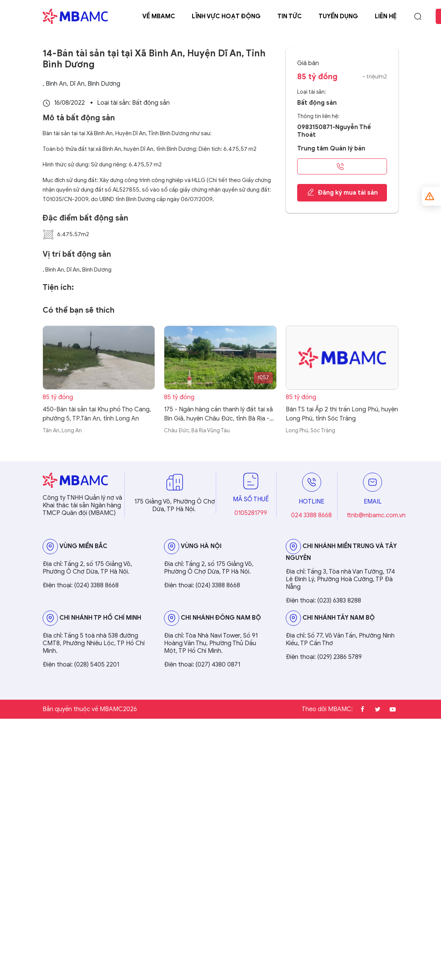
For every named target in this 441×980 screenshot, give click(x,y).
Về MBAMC (159, 16)
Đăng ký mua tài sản (342, 192)
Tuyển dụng (338, 16)
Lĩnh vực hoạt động (226, 16)
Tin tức (290, 16)
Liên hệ (386, 16)
